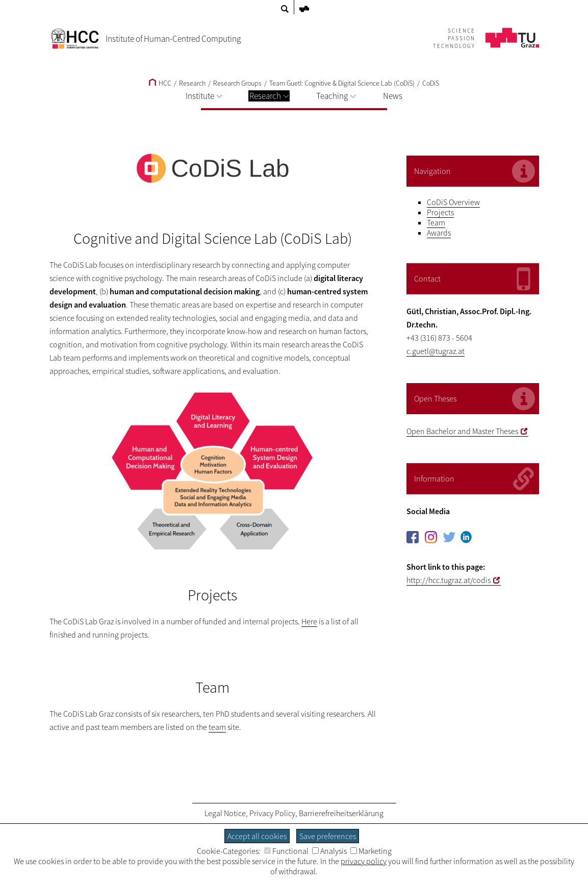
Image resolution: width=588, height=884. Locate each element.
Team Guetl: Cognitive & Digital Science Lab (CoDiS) (342, 83)
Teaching (336, 96)
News (393, 96)
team (217, 727)
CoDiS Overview (453, 202)
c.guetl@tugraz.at (436, 351)
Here (309, 621)
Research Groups (237, 83)
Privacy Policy (272, 813)
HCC (160, 83)
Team (436, 222)
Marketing (371, 851)
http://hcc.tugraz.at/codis (449, 580)
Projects (440, 212)
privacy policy (364, 861)
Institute (204, 96)
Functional (286, 851)
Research (269, 96)
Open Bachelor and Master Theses (462, 431)
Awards (439, 233)
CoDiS (431, 83)
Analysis (329, 851)
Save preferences (328, 836)
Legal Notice (225, 813)
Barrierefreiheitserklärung (341, 813)
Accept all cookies (257, 836)
